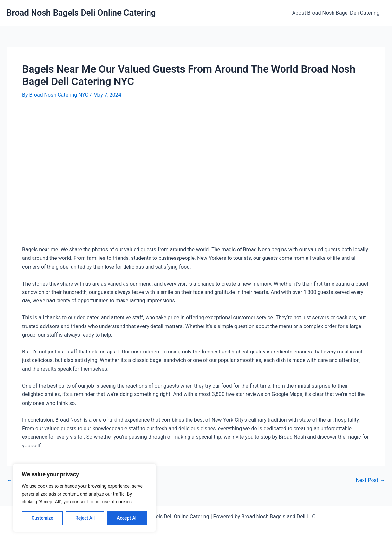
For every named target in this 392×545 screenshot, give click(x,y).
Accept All (127, 518)
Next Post (370, 480)
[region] (85, 498)
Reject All (85, 518)
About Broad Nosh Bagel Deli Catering (337, 13)
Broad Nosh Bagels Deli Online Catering (81, 13)
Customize (42, 518)
